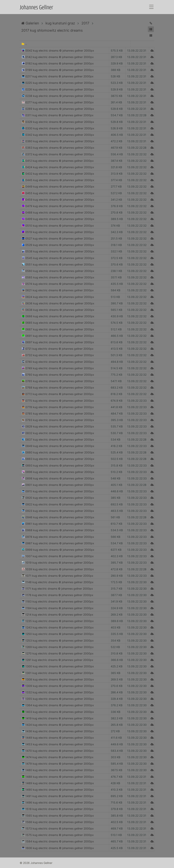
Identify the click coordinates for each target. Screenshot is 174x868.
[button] (151, 29)
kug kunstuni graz (60, 23)
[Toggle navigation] (151, 7)
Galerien (30, 23)
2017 (85, 23)
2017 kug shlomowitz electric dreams (52, 30)
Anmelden (4, 864)
